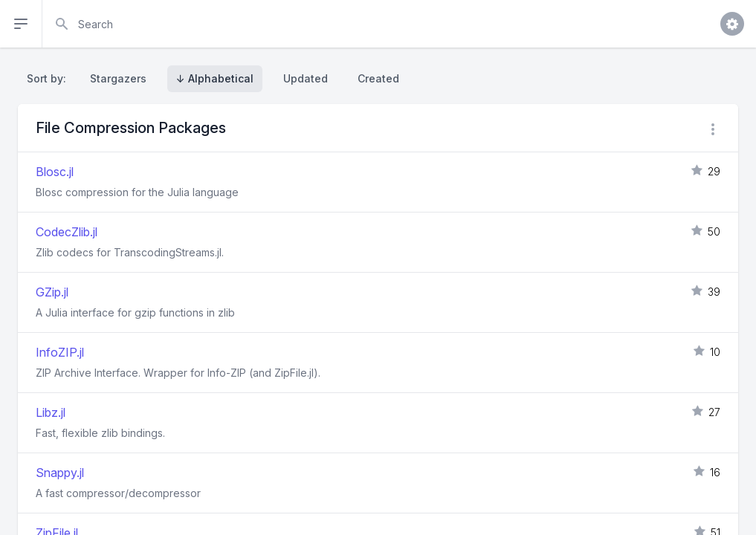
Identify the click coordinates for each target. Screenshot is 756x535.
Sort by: (49, 78)
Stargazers (118, 78)
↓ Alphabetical (215, 78)
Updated (306, 78)
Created (378, 78)
